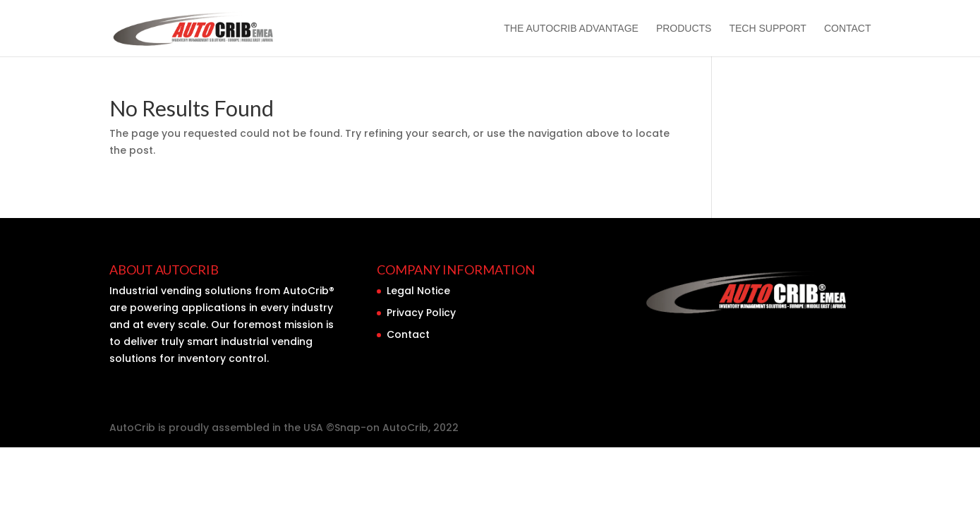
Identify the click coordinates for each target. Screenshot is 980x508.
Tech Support (767, 29)
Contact (848, 29)
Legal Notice (418, 291)
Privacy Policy (421, 313)
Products (684, 29)
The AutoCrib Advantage (571, 29)
